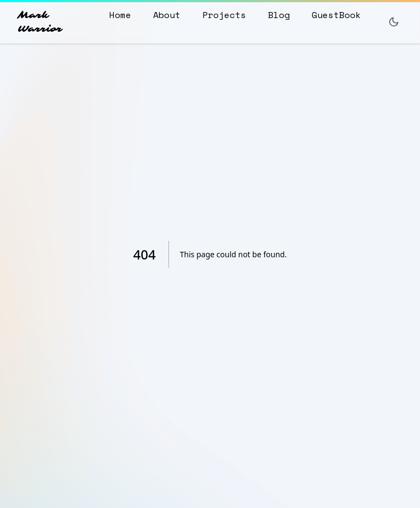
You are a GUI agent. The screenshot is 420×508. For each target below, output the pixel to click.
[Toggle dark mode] (394, 22)
